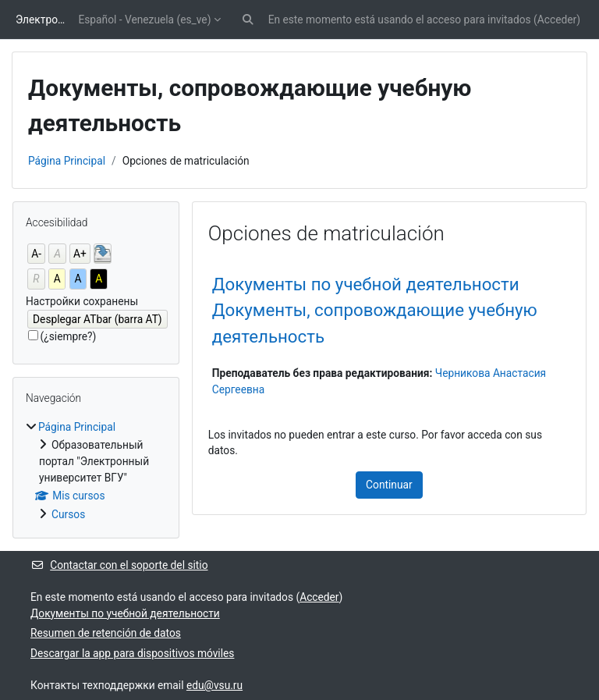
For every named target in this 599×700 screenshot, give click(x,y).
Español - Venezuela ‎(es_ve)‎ (144, 20)
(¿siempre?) (69, 336)
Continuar (389, 485)
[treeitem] (96, 471)
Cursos (68, 514)
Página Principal (67, 161)
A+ (80, 254)
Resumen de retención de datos (106, 633)
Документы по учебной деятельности (125, 613)
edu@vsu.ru (214, 685)
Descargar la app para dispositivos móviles (132, 653)
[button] (248, 20)
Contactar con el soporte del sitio (119, 565)
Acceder (557, 20)
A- (36, 254)
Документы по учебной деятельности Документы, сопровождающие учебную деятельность (375, 310)
